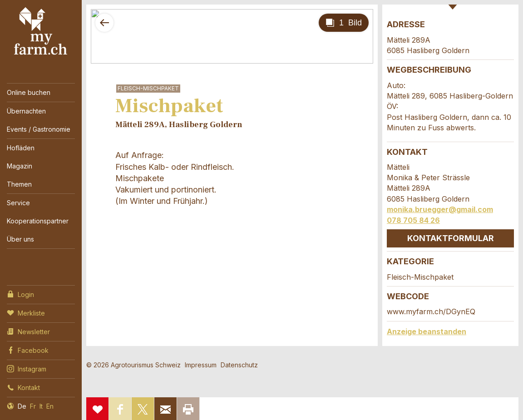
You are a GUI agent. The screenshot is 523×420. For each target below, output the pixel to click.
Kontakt (23, 387)
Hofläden (21, 148)
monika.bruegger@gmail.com (440, 209)
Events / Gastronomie (39, 129)
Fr (33, 406)
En (50, 406)
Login (20, 294)
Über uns (20, 239)
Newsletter (28, 331)
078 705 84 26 (413, 220)
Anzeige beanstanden (427, 331)
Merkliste (26, 312)
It (41, 406)
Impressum (201, 365)
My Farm (41, 31)
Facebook (28, 350)
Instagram (27, 368)
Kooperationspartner (38, 221)
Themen (19, 184)
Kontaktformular (451, 238)
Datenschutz (239, 365)
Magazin (20, 166)
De (22, 406)
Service (18, 203)
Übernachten (26, 111)
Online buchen (29, 92)
